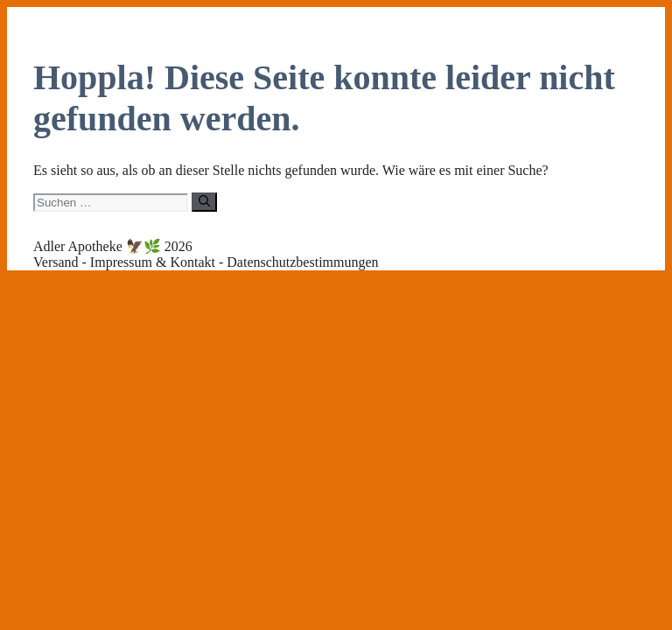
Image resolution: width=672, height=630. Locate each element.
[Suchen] (204, 202)
